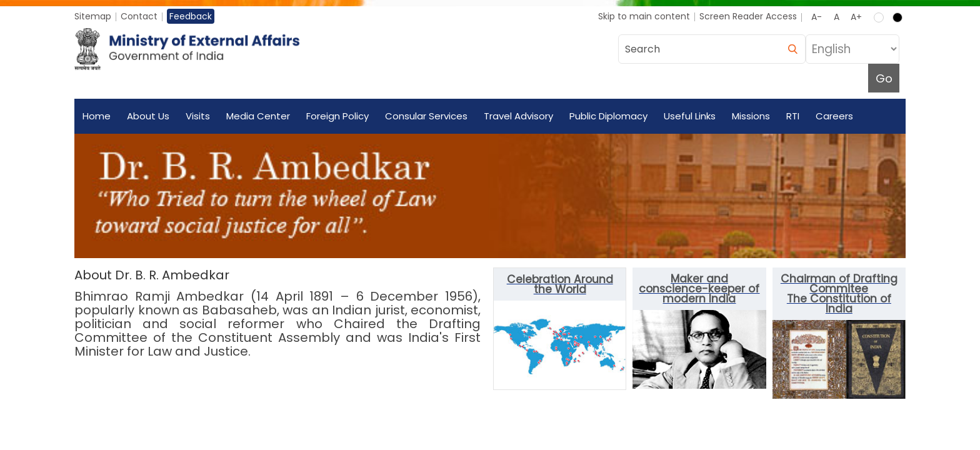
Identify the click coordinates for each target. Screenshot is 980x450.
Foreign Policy (337, 116)
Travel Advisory (518, 116)
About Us (148, 116)
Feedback (191, 16)
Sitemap (93, 16)
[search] (792, 49)
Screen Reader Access (748, 16)
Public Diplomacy (608, 116)
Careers (834, 116)
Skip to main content (644, 16)
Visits (198, 116)
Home (97, 116)
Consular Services (426, 116)
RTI (793, 116)
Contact (139, 16)
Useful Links (690, 116)
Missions (751, 116)
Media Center (258, 116)
